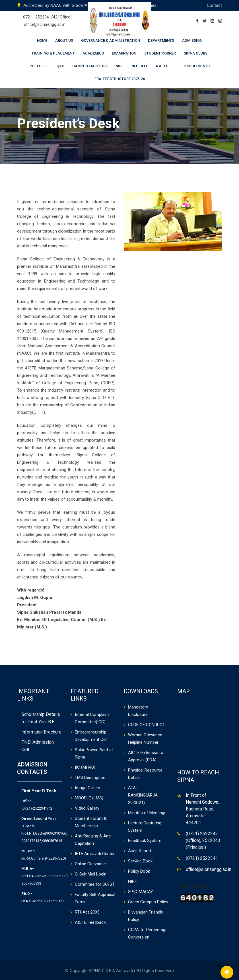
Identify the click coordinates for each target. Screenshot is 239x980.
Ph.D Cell (38, 66)
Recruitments (196, 66)
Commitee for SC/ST (95, 884)
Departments (161, 40)
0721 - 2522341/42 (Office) (47, 17)
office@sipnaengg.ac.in (45, 24)
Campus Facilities (90, 66)
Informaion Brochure (41, 732)
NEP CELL (140, 66)
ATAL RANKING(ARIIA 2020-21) (143, 795)
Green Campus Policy (148, 902)
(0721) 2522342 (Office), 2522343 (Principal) (203, 840)
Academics (93, 53)
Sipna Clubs (196, 53)
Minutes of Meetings (147, 813)
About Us (64, 40)
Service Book (140, 861)
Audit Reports (141, 851)
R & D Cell (165, 66)
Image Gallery (87, 788)
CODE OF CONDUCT (147, 725)
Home (42, 40)
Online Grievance (90, 864)
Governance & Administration (111, 40)
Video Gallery (87, 808)
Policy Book (139, 871)
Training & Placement (53, 53)
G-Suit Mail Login (91, 874)
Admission (192, 40)
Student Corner (160, 53)
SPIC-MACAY (141, 892)
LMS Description (90, 778)
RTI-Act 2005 (87, 912)
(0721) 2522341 (202, 858)
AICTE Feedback (90, 922)
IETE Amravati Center (95, 854)
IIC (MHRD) (85, 767)
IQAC (60, 66)
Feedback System (145, 841)
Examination (124, 53)
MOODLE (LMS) (89, 798)
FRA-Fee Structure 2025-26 (120, 79)
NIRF (119, 66)
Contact (214, 5)
